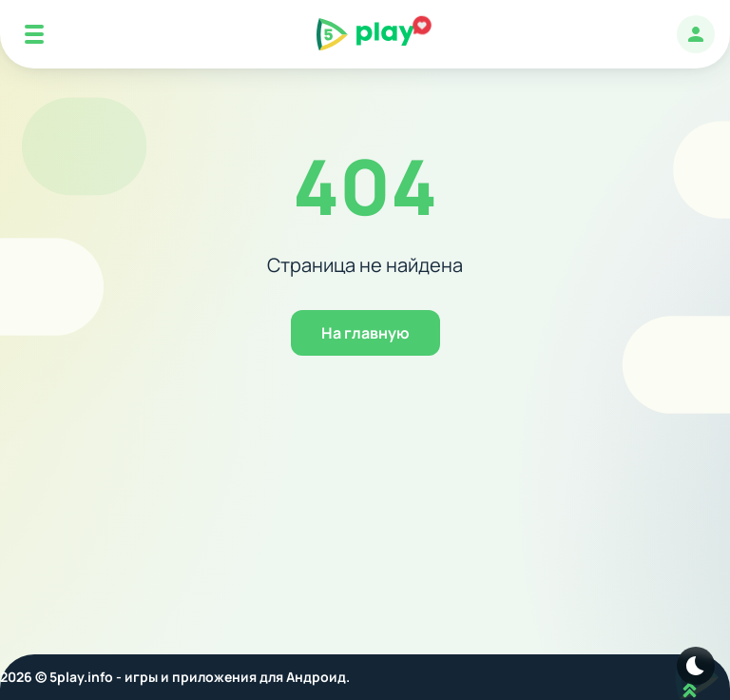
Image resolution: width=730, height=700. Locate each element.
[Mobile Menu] (34, 34)
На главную (365, 333)
